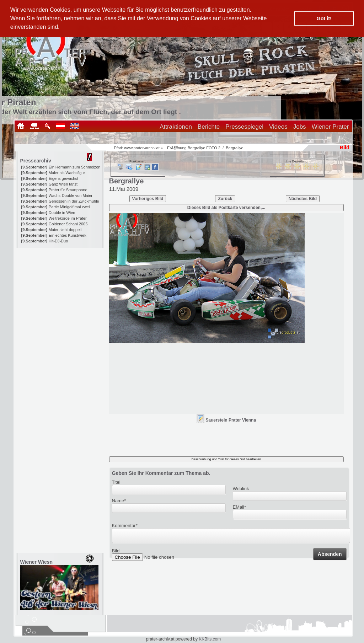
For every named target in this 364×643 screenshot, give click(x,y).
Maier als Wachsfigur (67, 173)
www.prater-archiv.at (142, 148)
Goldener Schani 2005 (68, 224)
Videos (278, 127)
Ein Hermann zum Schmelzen (75, 167)
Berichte (209, 127)
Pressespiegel (244, 127)
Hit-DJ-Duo (58, 241)
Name (119, 501)
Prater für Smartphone (68, 190)
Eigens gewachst (63, 178)
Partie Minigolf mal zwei (69, 207)
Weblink (241, 489)
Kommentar (125, 526)
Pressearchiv (36, 161)
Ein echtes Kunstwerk (68, 235)
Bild (116, 553)
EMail (240, 507)
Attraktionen (176, 127)
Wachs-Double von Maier (71, 195)
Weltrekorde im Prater (68, 218)
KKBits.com (210, 639)
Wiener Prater (330, 127)
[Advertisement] (61, 292)
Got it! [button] (324, 18)
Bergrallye (235, 148)
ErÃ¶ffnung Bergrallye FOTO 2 (194, 148)
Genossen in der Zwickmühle (74, 201)
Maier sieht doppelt (65, 230)
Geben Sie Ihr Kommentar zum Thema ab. (161, 473)
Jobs (300, 127)
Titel (116, 482)
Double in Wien (62, 213)
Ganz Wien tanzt (63, 184)
